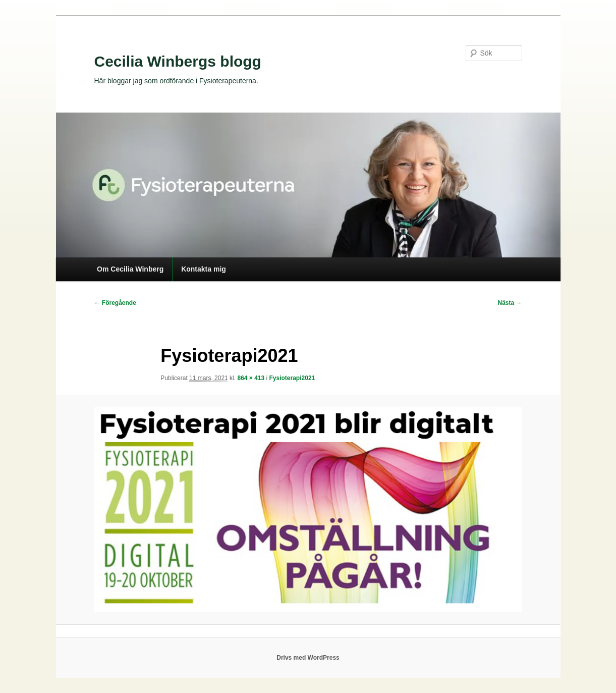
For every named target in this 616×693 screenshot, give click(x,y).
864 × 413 (251, 378)
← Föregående (115, 303)
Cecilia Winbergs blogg (178, 61)
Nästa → (510, 303)
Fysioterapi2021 (292, 378)
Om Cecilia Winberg (130, 269)
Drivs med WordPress (308, 658)
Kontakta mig (204, 269)
